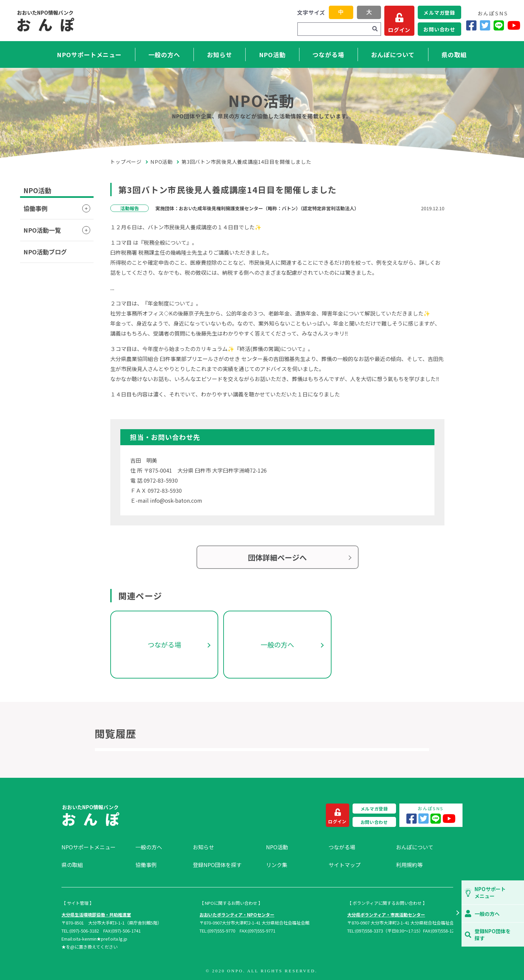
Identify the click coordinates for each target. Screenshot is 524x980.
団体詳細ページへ (277, 557)
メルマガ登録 (439, 13)
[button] (457, 913)
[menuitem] (95, 847)
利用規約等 (409, 865)
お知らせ (220, 54)
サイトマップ (345, 865)
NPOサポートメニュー (89, 54)
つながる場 (328, 54)
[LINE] (499, 25)
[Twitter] (485, 25)
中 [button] (341, 12)
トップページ (126, 162)
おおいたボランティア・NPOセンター (237, 915)
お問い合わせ (439, 29)
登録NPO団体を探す (217, 865)
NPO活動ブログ (45, 252)
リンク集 (277, 865)
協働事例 (35, 208)
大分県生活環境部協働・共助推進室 (96, 915)
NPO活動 (273, 54)
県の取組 (454, 54)
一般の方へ (164, 54)
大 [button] (369, 12)
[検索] (375, 29)
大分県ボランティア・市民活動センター (386, 915)
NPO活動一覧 (42, 230)
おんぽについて (393, 54)
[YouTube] (514, 25)
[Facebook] (471, 25)
